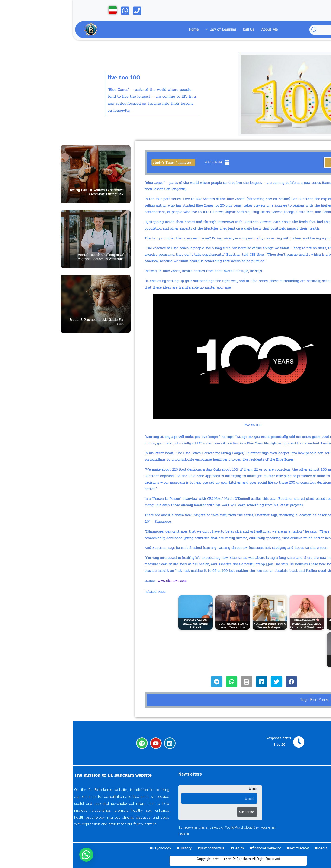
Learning (274, 795)
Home (121, 30)
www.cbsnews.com (99, 581)
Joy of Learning (148, 30)
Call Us (176, 30)
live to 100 (266, 700)
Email (180, 789)
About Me (197, 30)
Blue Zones (247, 700)
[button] (13, 855)
